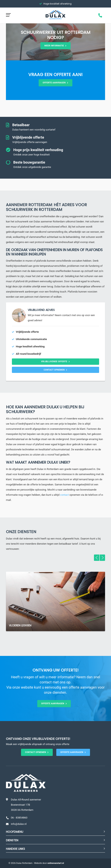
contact (64, 495)
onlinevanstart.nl (56, 863)
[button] (97, 558)
